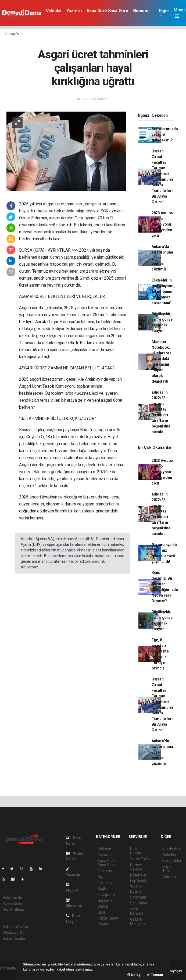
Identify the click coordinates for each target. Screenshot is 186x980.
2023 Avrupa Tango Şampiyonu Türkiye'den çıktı (162, 224)
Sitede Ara (171, 849)
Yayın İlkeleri (13, 904)
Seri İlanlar (139, 903)
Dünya (103, 906)
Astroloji (169, 877)
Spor (101, 912)
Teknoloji (105, 883)
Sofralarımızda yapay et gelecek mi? (165, 134)
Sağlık (103, 889)
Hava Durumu (137, 851)
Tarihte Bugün (136, 889)
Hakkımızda (12, 898)
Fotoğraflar (107, 895)
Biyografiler (172, 861)
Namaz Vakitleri (137, 867)
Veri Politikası (14, 910)
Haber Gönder (14, 939)
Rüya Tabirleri (169, 869)
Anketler (169, 855)
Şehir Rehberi (137, 911)
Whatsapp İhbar (16, 933)
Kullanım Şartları (16, 927)
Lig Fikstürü (139, 881)
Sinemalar (139, 897)
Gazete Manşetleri (139, 921)
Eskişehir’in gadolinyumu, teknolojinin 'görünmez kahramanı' (164, 291)
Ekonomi (141, 11)
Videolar (54, 11)
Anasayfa (12, 34)
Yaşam (103, 924)
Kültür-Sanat (108, 918)
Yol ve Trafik (140, 859)
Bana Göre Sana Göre (108, 11)
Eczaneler (138, 875)
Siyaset (104, 877)
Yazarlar (74, 11)
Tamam (155, 975)
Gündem (105, 900)
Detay (134, 975)
